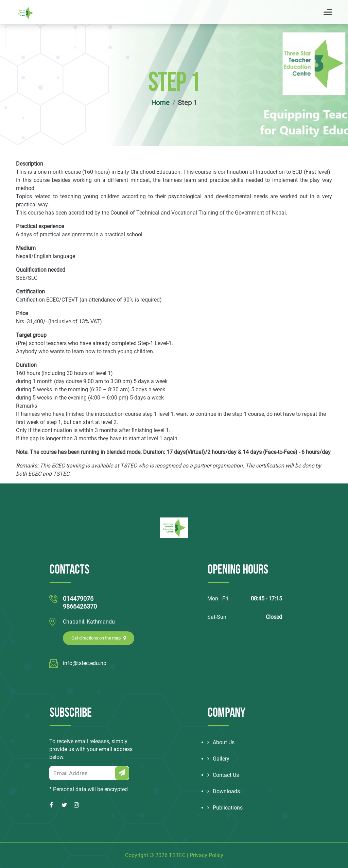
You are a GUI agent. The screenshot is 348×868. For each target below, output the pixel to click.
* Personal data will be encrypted (89, 789)
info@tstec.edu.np (85, 663)
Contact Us (223, 775)
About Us (221, 742)
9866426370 (80, 606)
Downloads (224, 791)
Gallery (218, 759)
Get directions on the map (99, 638)
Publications (225, 808)
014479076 (78, 599)
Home (160, 103)
